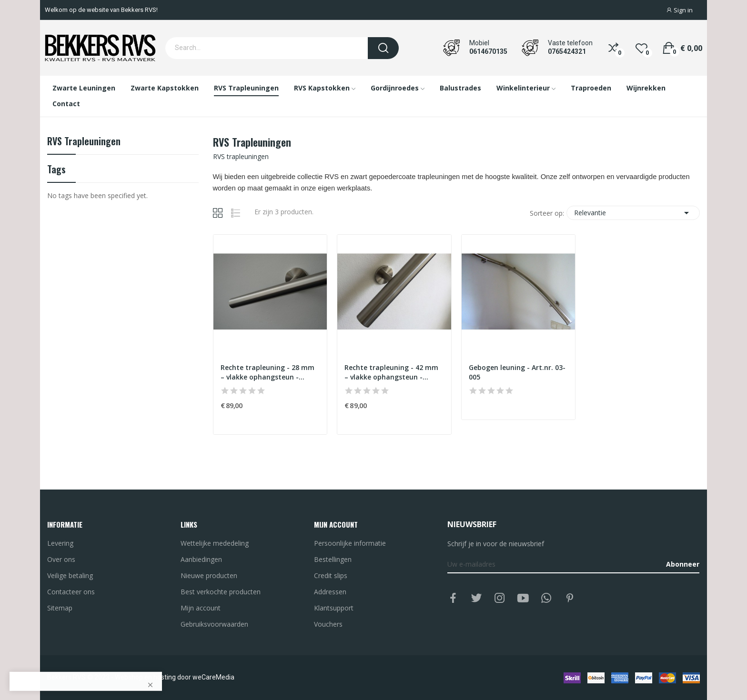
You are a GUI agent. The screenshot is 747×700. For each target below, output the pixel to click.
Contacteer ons (71, 592)
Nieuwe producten (209, 575)
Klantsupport (334, 608)
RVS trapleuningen (84, 142)
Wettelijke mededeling (215, 543)
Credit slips (331, 575)
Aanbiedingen (201, 559)
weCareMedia (213, 677)
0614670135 (488, 51)
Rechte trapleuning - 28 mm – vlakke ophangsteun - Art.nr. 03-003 (268, 372)
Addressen (330, 592)
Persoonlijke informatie (350, 543)
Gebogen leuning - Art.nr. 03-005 (517, 372)
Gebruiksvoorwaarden (214, 624)
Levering (60, 543)
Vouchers (328, 624)
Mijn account (201, 608)
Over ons (61, 559)
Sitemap (60, 608)
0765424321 (567, 51)
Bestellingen (333, 559)
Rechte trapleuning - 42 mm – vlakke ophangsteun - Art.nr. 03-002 (391, 372)
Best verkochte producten (221, 592)
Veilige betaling (70, 575)
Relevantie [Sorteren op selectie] (633, 213)
